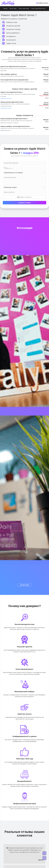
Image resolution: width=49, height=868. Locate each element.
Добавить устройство (24, 197)
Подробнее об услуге (6, 98)
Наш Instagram (24, 585)
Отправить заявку (24, 203)
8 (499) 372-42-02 (43, 3)
